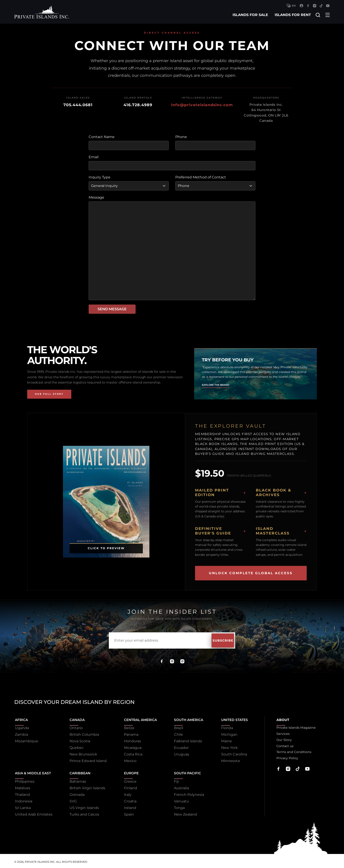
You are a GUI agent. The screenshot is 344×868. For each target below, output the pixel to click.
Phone (181, 137)
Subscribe (215, 640)
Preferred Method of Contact (201, 177)
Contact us (283, 747)
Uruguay (179, 754)
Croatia (126, 800)
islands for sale (249, 15)
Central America (138, 718)
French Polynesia (187, 793)
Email (94, 157)
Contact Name (102, 137)
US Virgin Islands (82, 806)
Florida (224, 727)
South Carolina (231, 754)
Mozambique (26, 740)
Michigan (226, 734)
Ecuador (179, 747)
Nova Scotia (78, 740)
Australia (179, 786)
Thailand (22, 793)
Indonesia (23, 800)
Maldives (22, 786)
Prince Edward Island (86, 760)
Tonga (177, 806)
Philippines (24, 780)
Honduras (129, 740)
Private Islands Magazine (295, 727)
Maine (224, 740)
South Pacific (186, 771)
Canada (76, 718)
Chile (176, 734)
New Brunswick (81, 754)
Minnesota (228, 760)
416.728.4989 (138, 105)
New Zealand (183, 813)
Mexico (126, 760)
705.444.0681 (78, 105)
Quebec (75, 747)
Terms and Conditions (293, 754)
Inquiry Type (99, 177)
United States (233, 718)
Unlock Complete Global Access (251, 573)
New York (227, 747)
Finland (127, 786)
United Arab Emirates (33, 813)
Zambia (21, 734)
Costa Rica (129, 754)
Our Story (282, 740)
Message (96, 197)
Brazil (176, 727)
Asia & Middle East (33, 771)
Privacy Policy (285, 760)
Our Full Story (49, 394)
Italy (124, 793)
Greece (126, 780)
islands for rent (292, 15)
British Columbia (82, 734)
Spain (125, 813)
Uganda (21, 727)
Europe (128, 771)
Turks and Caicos (82, 813)
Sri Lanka (22, 806)
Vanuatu (179, 800)
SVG (71, 800)
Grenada (75, 793)
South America (187, 718)
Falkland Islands (186, 740)
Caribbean (79, 771)
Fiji (174, 780)
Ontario (74, 727)
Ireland (126, 806)
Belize (125, 727)
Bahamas (76, 780)
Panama (127, 734)
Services (281, 734)
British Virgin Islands (85, 786)
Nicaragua (129, 747)
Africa (21, 718)
